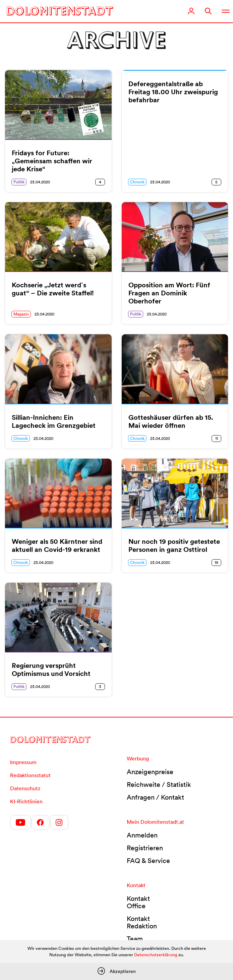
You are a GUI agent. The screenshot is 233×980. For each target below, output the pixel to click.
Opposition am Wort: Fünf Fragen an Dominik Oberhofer (169, 293)
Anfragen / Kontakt (155, 797)
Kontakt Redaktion (142, 922)
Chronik (137, 182)
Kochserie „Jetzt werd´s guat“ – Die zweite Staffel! (53, 289)
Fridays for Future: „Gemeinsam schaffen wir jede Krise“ (52, 161)
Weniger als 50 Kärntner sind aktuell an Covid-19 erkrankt (57, 545)
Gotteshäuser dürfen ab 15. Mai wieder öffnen (171, 421)
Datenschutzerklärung (156, 955)
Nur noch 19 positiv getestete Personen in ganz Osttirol (174, 545)
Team (135, 939)
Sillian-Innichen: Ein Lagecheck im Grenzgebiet (54, 421)
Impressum (23, 762)
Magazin (21, 314)
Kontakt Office (138, 902)
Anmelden (142, 835)
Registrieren (145, 848)
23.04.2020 (40, 182)
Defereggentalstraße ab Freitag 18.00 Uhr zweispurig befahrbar (173, 92)
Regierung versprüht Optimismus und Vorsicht (51, 670)
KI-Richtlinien (26, 801)
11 (217, 438)
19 (216, 562)
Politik (19, 182)
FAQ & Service (148, 861)
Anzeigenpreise (150, 772)
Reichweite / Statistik (159, 785)
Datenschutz (25, 788)
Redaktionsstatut (30, 775)
